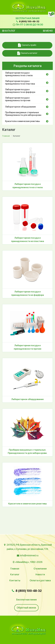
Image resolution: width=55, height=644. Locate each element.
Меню (48, 31)
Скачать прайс (27, 45)
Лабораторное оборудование (20, 107)
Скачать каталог (27, 53)
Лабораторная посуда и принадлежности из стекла (19, 74)
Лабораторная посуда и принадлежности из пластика (20, 82)
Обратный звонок (26, 608)
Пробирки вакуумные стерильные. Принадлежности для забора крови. (23, 114)
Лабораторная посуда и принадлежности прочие (18, 99)
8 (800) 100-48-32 (27, 21)
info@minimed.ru (29, 555)
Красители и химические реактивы (23, 121)
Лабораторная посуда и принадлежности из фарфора (20, 91)
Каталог (9, 31)
